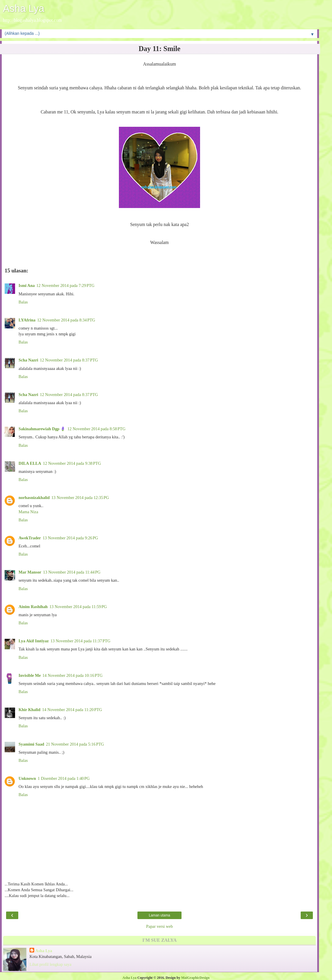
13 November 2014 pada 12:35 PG (80, 498)
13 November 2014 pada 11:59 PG (78, 607)
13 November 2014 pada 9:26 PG (70, 538)
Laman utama (159, 915)
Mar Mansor (30, 572)
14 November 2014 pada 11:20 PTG (72, 710)
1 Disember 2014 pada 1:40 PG (64, 778)
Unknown (27, 778)
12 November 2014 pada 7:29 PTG (66, 285)
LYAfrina (27, 320)
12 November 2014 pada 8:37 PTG (69, 360)
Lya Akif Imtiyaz (34, 641)
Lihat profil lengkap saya (50, 964)
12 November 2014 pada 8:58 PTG (96, 429)
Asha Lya (24, 8)
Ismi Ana (27, 285)
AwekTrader (30, 538)
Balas (23, 302)
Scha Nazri (28, 360)
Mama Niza (28, 512)
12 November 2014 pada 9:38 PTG (72, 463)
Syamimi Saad (31, 744)
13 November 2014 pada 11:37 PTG (80, 641)
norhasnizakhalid (34, 498)
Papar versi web (159, 926)
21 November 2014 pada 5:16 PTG (75, 744)
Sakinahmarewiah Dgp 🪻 (42, 429)
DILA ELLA (30, 463)
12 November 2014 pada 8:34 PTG (66, 320)
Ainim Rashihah (33, 607)
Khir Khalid (29, 710)
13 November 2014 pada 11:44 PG (72, 572)
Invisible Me (30, 675)
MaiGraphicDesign (195, 978)
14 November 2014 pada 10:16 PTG (72, 675)
